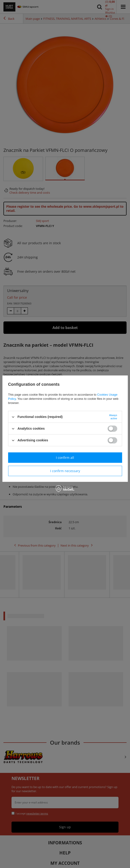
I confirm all (65, 458)
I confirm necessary (65, 471)
